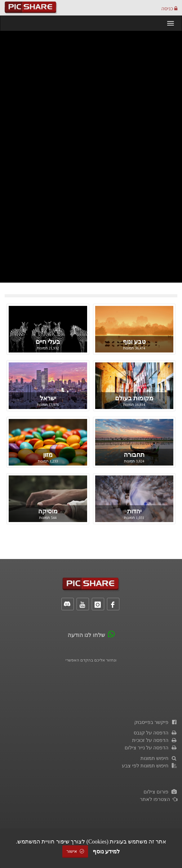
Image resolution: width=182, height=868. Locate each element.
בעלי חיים (48, 342)
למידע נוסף (106, 852)
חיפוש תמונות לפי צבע (150, 766)
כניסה (169, 9)
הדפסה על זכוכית (155, 740)
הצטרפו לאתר (159, 799)
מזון (48, 455)
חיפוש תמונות (159, 758)
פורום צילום (160, 792)
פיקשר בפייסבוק (156, 722)
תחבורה (134, 455)
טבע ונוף (134, 342)
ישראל (48, 398)
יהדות (134, 511)
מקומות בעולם (134, 398)
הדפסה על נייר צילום (151, 748)
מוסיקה (48, 511)
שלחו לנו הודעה (86, 635)
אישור (75, 851)
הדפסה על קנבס (155, 733)
